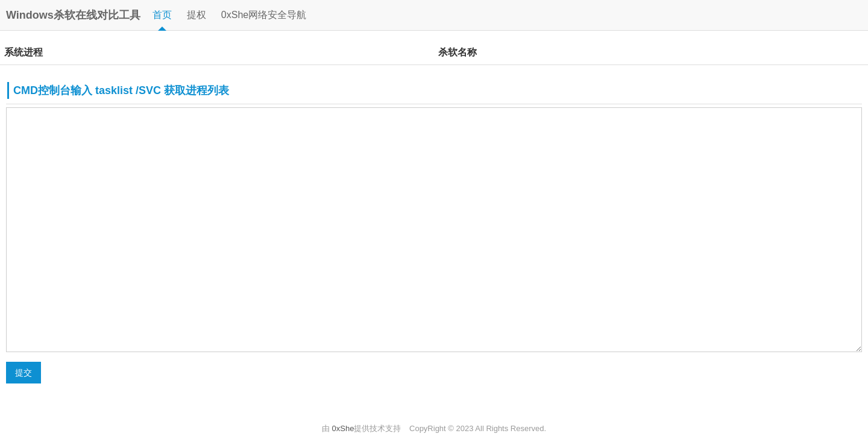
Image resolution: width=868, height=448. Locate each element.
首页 (162, 15)
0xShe (343, 428)
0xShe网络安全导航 (264, 15)
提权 (197, 15)
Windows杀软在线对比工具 (73, 15)
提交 (24, 373)
